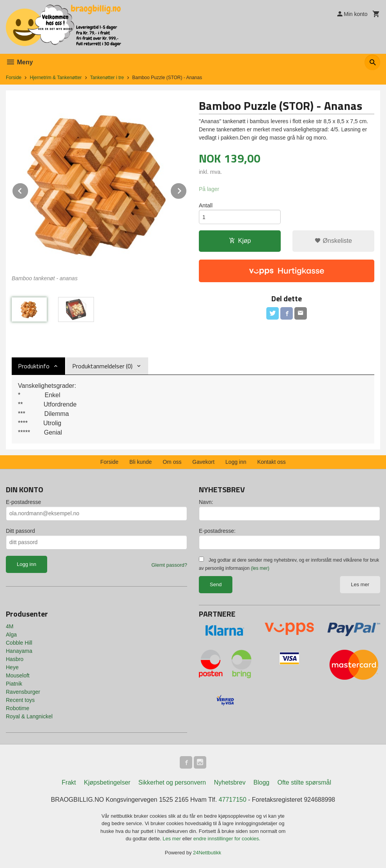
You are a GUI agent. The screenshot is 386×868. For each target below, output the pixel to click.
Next (187, 190)
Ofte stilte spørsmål (304, 782)
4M (10, 626)
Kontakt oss (272, 462)
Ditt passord (20, 531)
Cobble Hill (19, 643)
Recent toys (20, 700)
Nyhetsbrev (230, 782)
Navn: (206, 502)
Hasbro (15, 659)
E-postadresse (23, 502)
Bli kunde (141, 462)
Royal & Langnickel (29, 716)
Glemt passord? (169, 565)
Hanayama (19, 651)
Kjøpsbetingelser (107, 782)
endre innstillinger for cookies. (227, 839)
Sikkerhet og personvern (172, 782)
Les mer (360, 584)
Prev (28, 190)
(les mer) (260, 568)
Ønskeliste (333, 241)
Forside (14, 78)
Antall (206, 205)
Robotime (18, 708)
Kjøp (240, 241)
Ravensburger (23, 692)
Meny (19, 62)
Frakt (69, 782)
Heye (12, 667)
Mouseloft (18, 675)
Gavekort (203, 462)
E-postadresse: (217, 531)
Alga (11, 635)
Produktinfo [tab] (34, 366)
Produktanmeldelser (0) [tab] (102, 366)
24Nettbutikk (207, 853)
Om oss (172, 462)
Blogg (261, 782)
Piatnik (14, 684)
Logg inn (236, 462)
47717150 (233, 800)
